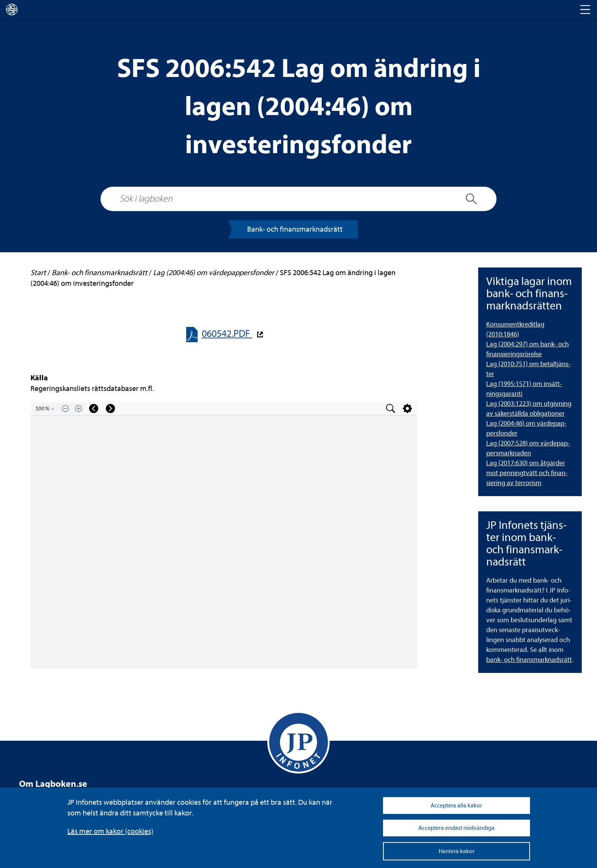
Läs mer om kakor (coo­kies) (110, 831)
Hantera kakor (457, 851)
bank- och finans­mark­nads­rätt (529, 660)
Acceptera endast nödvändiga (457, 828)
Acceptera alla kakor (456, 806)
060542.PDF (227, 334)
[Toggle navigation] (585, 10)
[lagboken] (12, 10)
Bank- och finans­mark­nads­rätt (295, 229)
